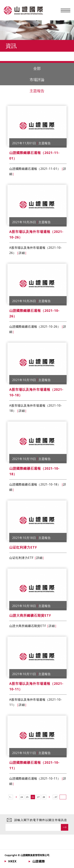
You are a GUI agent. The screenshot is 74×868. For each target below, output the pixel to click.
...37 (55, 797)
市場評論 (37, 80)
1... (11, 797)
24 (22, 797)
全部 (54, 68)
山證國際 (39, 861)
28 (44, 797)
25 (27, 797)
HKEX (12, 861)
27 (38, 797)
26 (33, 797)
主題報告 (22, 91)
